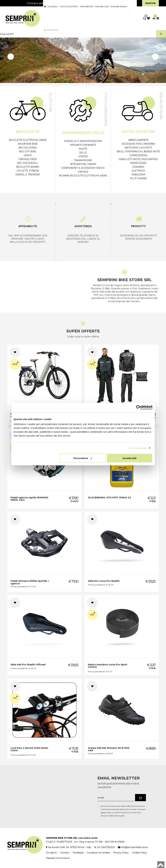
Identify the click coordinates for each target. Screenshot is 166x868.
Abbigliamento (138, 140)
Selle (83, 153)
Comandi (138, 167)
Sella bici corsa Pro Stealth (104, 581)
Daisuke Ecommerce (58, 858)
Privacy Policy (121, 853)
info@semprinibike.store (134, 847)
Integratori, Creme (83, 164)
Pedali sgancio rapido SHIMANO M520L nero (29, 499)
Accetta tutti (130, 458)
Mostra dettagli (138, 448)
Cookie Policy (140, 853)
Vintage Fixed (28, 159)
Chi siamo (51, 853)
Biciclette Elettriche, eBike (28, 140)
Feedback (78, 853)
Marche (150, 3)
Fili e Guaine (138, 178)
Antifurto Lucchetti (138, 148)
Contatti (65, 853)
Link (122, 816)
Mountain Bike (28, 144)
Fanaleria (138, 175)
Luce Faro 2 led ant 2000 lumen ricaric (29, 749)
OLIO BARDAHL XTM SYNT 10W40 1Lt (109, 498)
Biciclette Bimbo (28, 167)
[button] (11, 57)
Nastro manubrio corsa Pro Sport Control (108, 666)
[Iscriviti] (140, 798)
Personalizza (83, 458)
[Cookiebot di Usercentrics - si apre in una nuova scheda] (138, 407)
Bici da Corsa (28, 148)
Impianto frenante (83, 145)
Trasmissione (83, 160)
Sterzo (83, 156)
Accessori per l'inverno (138, 144)
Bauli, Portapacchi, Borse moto (138, 152)
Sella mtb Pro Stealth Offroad (28, 665)
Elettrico (138, 171)
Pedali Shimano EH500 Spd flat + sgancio (30, 582)
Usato (28, 155)
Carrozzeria (138, 155)
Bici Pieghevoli (28, 163)
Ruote (83, 149)
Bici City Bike (28, 152)
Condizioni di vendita (98, 853)
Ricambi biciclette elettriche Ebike (83, 176)
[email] (116, 798)
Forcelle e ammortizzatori (83, 141)
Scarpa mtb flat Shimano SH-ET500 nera (109, 749)
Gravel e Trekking (28, 175)
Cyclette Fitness (28, 171)
